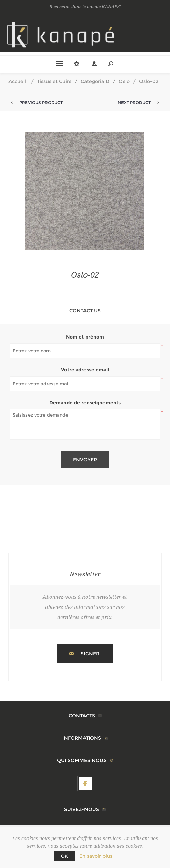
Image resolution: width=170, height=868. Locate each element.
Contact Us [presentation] (85, 311)
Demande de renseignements (85, 403)
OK (64, 856)
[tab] (85, 311)
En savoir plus (96, 856)
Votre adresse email (85, 370)
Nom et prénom (85, 337)
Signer (90, 654)
